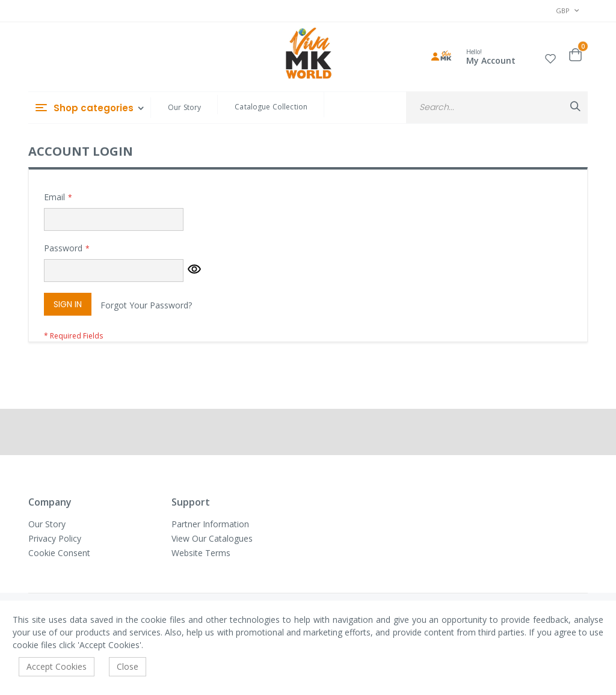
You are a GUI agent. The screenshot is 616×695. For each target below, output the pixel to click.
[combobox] (497, 107)
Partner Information (210, 524)
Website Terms (201, 553)
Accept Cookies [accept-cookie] (57, 666)
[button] (550, 57)
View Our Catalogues (212, 538)
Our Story (184, 107)
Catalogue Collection (271, 107)
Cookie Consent (59, 553)
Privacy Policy (55, 538)
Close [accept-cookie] (128, 666)
